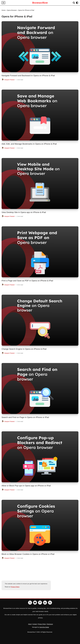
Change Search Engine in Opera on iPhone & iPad (24, 349)
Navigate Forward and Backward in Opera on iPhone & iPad (28, 76)
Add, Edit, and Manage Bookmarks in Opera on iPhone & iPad (29, 144)
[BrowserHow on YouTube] (35, 603)
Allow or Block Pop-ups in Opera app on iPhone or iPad (26, 486)
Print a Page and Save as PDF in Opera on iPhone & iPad (27, 281)
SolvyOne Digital (44, 627)
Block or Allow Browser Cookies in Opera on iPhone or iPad (28, 554)
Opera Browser (12, 10)
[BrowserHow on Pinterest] (40, 603)
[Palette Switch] (77, 3)
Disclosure (50, 624)
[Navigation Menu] (3, 3)
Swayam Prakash (10, 80)
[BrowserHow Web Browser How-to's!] (40, 3)
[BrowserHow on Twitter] (30, 603)
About (30, 624)
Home (4, 10)
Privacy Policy (15, 587)
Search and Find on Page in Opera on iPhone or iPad (25, 417)
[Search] (74, 3)
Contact (35, 624)
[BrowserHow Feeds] (50, 603)
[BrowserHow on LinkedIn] (45, 603)
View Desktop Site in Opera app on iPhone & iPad (24, 212)
